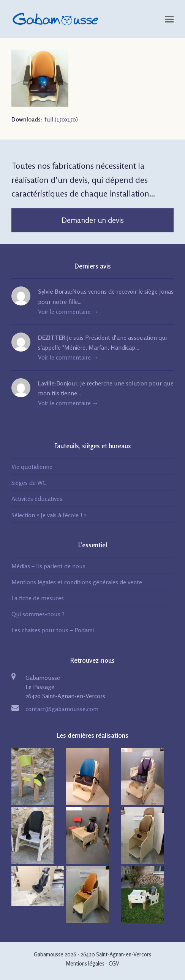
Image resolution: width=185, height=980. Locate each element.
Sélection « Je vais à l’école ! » (49, 515)
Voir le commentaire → (68, 312)
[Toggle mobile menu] (169, 19)
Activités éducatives (37, 499)
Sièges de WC (29, 483)
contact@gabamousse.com (62, 709)
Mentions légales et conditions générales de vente (77, 582)
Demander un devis (93, 220)
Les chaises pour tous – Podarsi (53, 630)
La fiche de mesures (38, 598)
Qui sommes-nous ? (38, 614)
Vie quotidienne (32, 467)
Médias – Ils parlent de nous (48, 566)
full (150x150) (61, 119)
